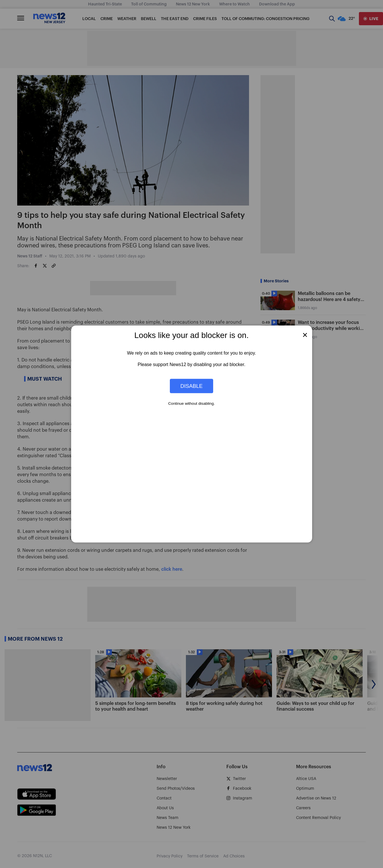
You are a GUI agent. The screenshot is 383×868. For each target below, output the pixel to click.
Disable (192, 386)
